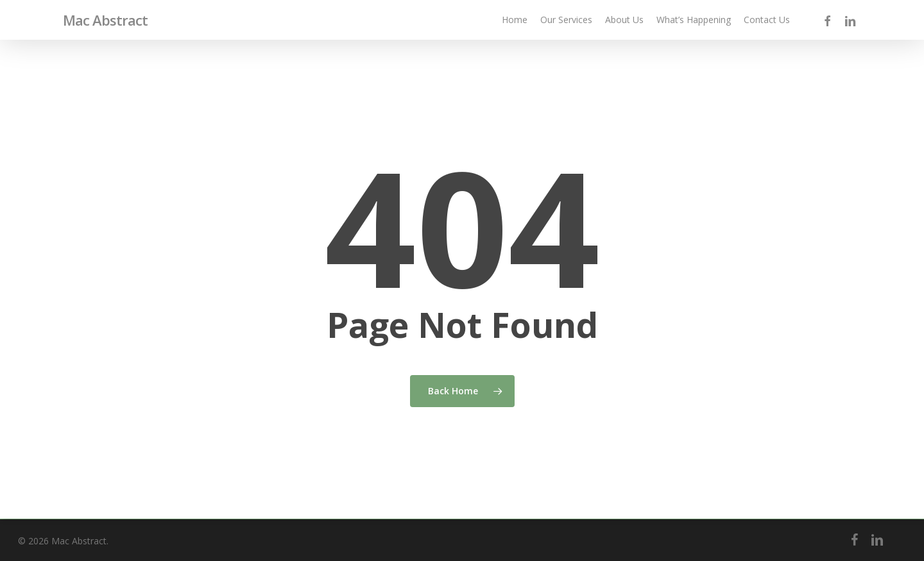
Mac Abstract (105, 20)
